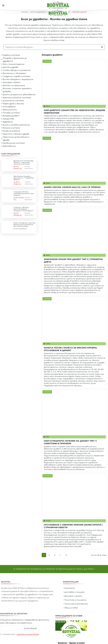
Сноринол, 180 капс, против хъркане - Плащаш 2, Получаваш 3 (23, 209)
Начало (25, 12)
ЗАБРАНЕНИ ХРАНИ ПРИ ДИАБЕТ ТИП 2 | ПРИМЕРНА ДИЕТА (73, 261)
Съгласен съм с (20, 634)
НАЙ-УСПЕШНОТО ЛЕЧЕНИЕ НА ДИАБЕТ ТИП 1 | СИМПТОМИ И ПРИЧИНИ (70, 442)
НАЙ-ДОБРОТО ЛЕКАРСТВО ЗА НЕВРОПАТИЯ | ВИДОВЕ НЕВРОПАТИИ (75, 112)
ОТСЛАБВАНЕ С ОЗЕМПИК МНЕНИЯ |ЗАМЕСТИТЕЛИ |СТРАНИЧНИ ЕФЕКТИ (73, 526)
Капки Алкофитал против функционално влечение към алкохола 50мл (24, 225)
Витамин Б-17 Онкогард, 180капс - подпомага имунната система (23, 162)
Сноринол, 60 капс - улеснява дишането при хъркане (24, 193)
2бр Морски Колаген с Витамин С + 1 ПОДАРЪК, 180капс (24, 178)
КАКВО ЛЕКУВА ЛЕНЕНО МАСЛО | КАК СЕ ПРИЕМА (72, 187)
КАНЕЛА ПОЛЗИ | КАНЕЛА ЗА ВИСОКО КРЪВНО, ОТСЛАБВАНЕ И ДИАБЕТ (70, 349)
